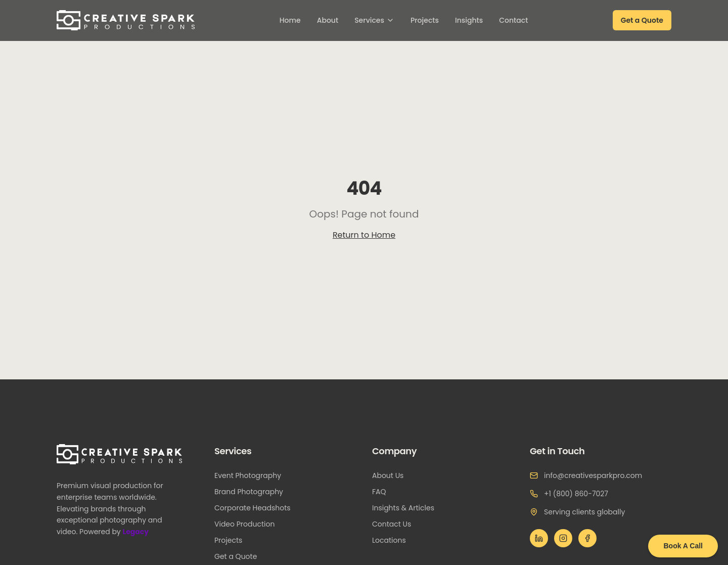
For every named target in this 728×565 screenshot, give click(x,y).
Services (374, 20)
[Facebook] (587, 538)
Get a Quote (642, 20)
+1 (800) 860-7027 (576, 494)
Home (290, 20)
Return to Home (364, 235)
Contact (513, 20)
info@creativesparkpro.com (593, 475)
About (328, 20)
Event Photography (252, 475)
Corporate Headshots (257, 508)
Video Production (248, 524)
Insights (469, 20)
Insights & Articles (407, 508)
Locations (393, 540)
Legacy (139, 532)
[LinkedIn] (539, 538)
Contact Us (396, 524)
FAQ (383, 492)
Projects (425, 20)
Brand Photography (253, 492)
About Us (392, 475)
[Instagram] (563, 538)
